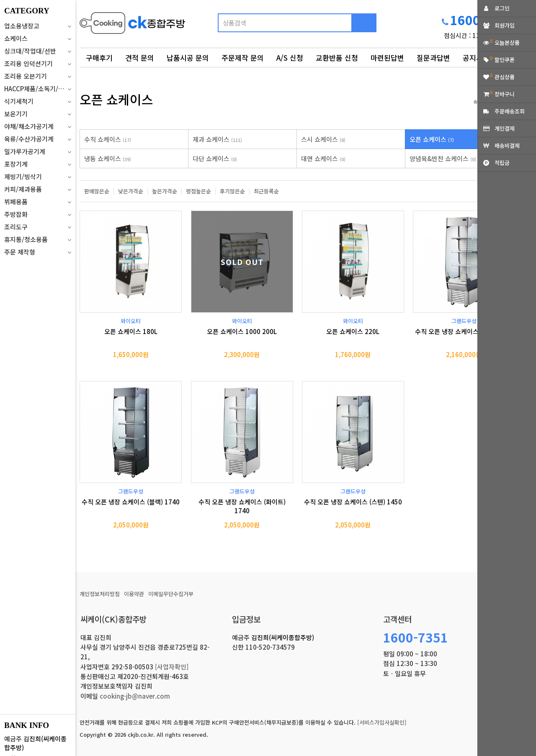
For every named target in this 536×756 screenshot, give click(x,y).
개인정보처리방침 (100, 594)
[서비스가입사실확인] (382, 722)
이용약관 (134, 594)
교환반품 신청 (337, 58)
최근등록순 (266, 191)
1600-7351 (416, 637)
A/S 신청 (290, 58)
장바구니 (505, 94)
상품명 (80, 11)
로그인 (502, 8)
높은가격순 (165, 191)
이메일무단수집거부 (171, 594)
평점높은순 (198, 191)
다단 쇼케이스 (215, 158)
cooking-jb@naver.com (135, 696)
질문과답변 (433, 58)
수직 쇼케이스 (108, 139)
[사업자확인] (172, 667)
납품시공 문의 (188, 58)
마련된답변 (387, 58)
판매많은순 (97, 191)
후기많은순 (232, 191)
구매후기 (99, 58)
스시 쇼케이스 (323, 139)
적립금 (502, 163)
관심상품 (505, 77)
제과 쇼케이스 (217, 139)
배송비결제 (507, 145)
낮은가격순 (131, 191)
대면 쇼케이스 (323, 158)
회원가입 (505, 25)
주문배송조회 (510, 111)
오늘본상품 (507, 42)
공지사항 (476, 58)
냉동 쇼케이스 (108, 158)
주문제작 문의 (243, 58)
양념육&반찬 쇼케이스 (443, 158)
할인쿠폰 (505, 60)
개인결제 (505, 128)
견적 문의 (140, 58)
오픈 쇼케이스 (432, 139)
